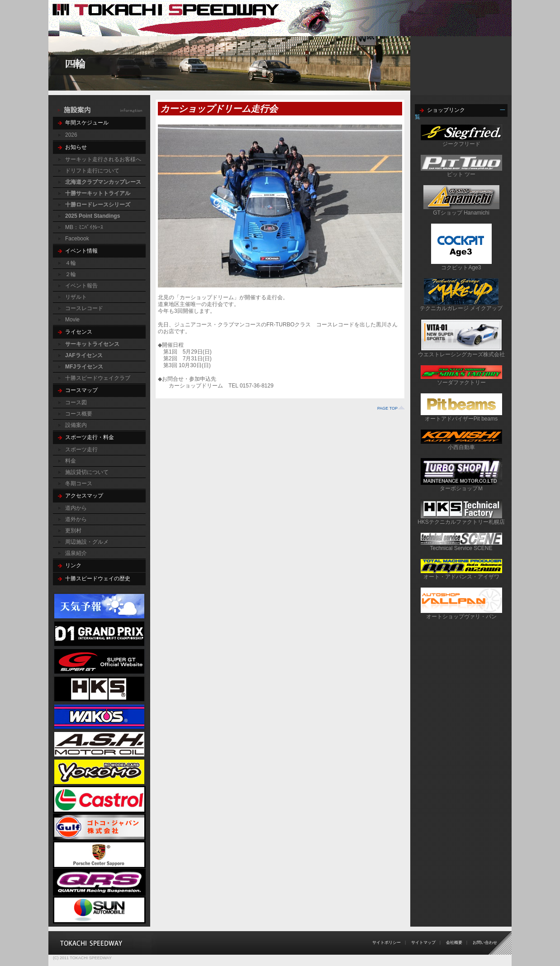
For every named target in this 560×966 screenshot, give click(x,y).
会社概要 (454, 942)
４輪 (71, 263)
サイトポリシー (387, 942)
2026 (71, 135)
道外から (76, 519)
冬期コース (79, 483)
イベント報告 (81, 286)
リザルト (76, 297)
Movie (72, 320)
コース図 (76, 402)
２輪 (71, 274)
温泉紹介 (76, 553)
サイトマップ (423, 942)
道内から (76, 508)
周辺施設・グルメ (87, 542)
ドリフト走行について (92, 171)
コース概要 (79, 414)
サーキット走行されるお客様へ (103, 159)
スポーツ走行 (81, 450)
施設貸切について (87, 472)
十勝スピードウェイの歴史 (98, 579)
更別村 (73, 531)
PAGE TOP (387, 408)
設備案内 (76, 425)
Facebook (77, 239)
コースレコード (84, 308)
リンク (73, 565)
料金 (71, 461)
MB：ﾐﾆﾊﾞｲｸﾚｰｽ (84, 227)
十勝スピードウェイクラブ (98, 378)
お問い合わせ (485, 942)
